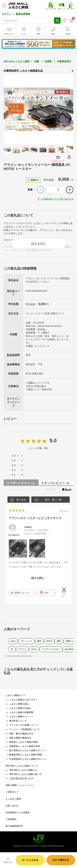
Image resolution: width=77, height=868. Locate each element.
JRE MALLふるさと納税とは (23, 770)
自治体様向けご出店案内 (18, 813)
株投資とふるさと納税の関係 (23, 742)
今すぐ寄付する (61, 860)
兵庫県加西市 (64, 61)
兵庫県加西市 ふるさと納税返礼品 (38, 71)
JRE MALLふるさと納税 (16, 61)
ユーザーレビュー (21, 483)
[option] (38, 109)
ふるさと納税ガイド (15, 695)
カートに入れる (30, 860)
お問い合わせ (12, 806)
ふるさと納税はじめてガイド (23, 700)
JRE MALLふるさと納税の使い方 (25, 774)
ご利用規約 (11, 819)
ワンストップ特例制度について (25, 729)
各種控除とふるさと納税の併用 (25, 746)
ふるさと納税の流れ (19, 704)
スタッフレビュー (56, 483)
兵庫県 (48, 61)
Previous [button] (8, 109)
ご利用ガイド (12, 792)
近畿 (37, 61)
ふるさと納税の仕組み (20, 708)
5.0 (53, 441)
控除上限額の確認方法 (20, 738)
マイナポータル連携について (23, 725)
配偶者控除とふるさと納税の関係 (26, 755)
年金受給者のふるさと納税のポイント (28, 759)
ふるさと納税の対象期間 (21, 712)
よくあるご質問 (13, 799)
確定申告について (18, 721)
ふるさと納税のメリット (21, 717)
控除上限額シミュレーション (20, 785)
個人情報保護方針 (14, 826)
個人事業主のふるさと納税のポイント (28, 750)
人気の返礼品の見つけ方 (21, 778)
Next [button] (69, 109)
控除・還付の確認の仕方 (21, 734)
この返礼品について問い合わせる (57, 199)
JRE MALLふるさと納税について (22, 766)
